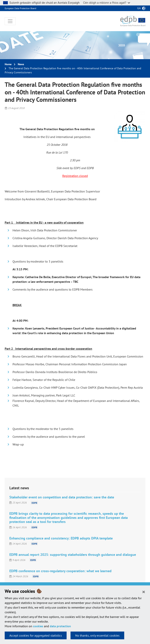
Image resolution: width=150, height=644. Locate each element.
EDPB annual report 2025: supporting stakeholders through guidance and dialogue (73, 555)
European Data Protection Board (20, 8)
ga (139, 8)
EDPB (34, 503)
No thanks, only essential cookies (97, 635)
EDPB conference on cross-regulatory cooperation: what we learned (60, 571)
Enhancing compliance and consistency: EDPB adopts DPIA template (61, 538)
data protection (60, 626)
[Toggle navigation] (10, 21)
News (21, 64)
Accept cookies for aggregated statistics (36, 635)
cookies (38, 626)
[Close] (144, 592)
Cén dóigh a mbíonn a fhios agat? (107, 3)
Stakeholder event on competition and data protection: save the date (62, 497)
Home (8, 64)
